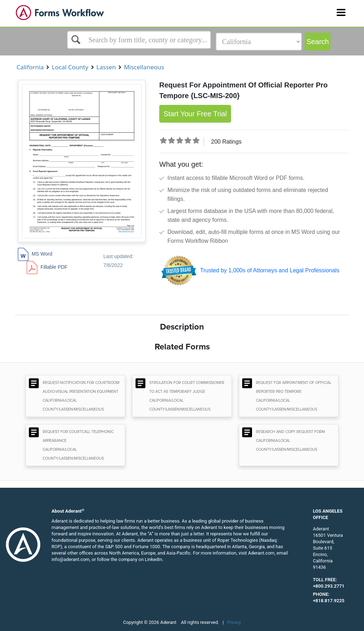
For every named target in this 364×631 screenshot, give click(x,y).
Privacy (234, 622)
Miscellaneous (144, 67)
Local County (70, 67)
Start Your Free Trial (195, 114)
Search (318, 42)
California (30, 67)
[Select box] (139, 40)
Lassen (106, 67)
